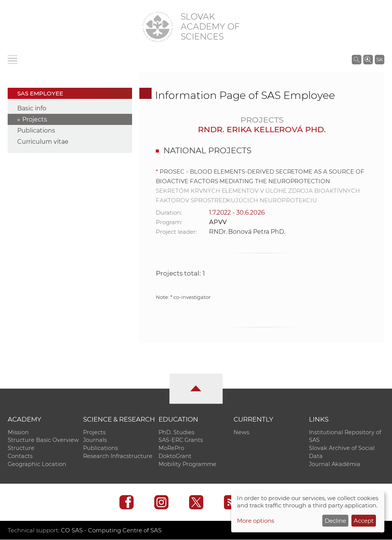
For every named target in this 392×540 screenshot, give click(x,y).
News (241, 432)
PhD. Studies (176, 432)
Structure (21, 448)
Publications (36, 130)
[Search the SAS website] (357, 59)
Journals (95, 440)
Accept (364, 521)
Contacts (20, 456)
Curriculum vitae (43, 142)
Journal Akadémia (335, 464)
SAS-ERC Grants (181, 440)
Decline (335, 521)
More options (256, 521)
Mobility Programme (187, 464)
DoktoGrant (175, 456)
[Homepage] (158, 27)
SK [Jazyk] (380, 59)
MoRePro (171, 448)
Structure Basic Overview (43, 440)
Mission (18, 432)
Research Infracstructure (118, 456)
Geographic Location (37, 464)
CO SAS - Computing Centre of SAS (111, 531)
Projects (35, 119)
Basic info (32, 108)
